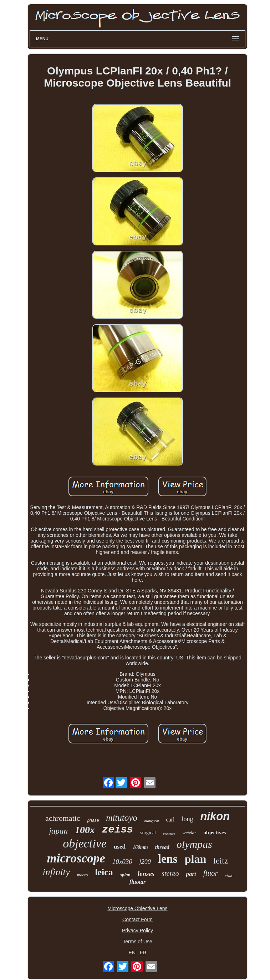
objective (85, 843)
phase (93, 820)
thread (162, 847)
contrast (169, 834)
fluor (211, 873)
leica (104, 872)
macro (82, 875)
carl (170, 820)
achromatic (63, 818)
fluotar (137, 882)
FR (143, 953)
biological (152, 821)
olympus (194, 844)
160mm (140, 847)
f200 (145, 862)
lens (168, 859)
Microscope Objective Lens (137, 908)
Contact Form (137, 919)
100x (85, 830)
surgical (148, 833)
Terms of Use (137, 942)
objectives (215, 833)
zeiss (118, 830)
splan (125, 875)
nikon (215, 816)
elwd (229, 876)
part (191, 874)
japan (58, 831)
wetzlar (189, 833)
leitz (221, 861)
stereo (170, 873)
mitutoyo (122, 818)
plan (195, 859)
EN (132, 953)
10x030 (122, 862)
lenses (146, 874)
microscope (76, 858)
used (120, 847)
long (187, 819)
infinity (57, 872)
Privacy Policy (137, 930)
